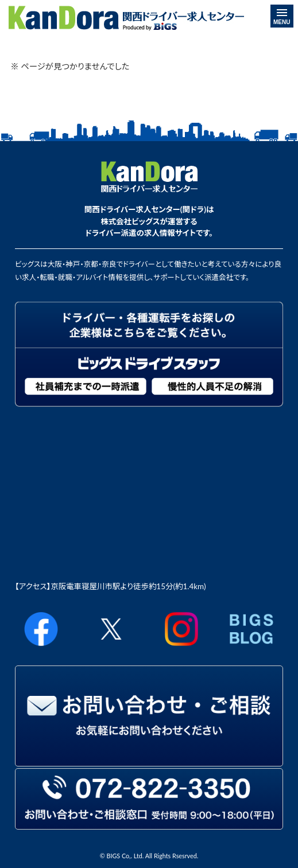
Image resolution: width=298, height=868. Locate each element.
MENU (282, 17)
